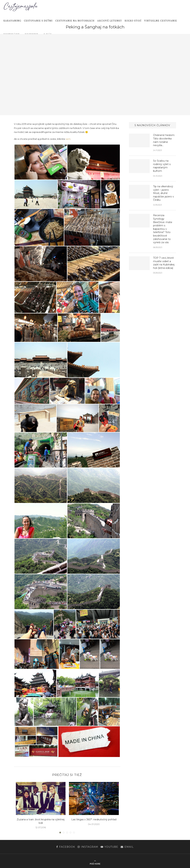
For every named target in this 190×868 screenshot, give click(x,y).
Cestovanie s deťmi (38, 21)
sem (68, 139)
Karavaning (12, 21)
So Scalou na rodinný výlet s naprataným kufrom (162, 166)
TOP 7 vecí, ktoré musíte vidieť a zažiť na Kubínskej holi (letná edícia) (164, 263)
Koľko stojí (133, 21)
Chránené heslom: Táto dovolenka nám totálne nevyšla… (164, 140)
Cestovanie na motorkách (75, 21)
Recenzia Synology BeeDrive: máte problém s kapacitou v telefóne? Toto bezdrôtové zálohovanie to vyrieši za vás (163, 229)
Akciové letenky (110, 21)
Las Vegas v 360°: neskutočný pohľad (94, 819)
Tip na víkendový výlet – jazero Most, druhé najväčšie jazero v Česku (164, 193)
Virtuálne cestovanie (161, 21)
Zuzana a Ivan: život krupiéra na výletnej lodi (41, 821)
